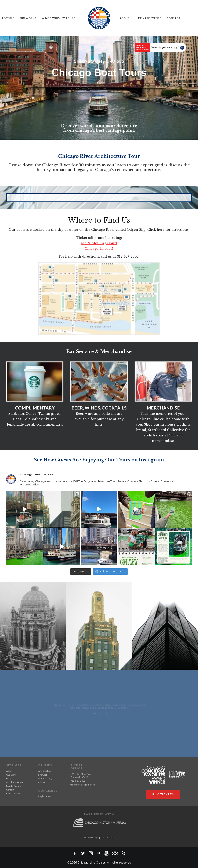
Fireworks (28, 18)
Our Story (11, 775)
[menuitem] (28, 18)
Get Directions (14, 793)
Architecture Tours (16, 782)
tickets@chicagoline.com (83, 784)
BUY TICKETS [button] (163, 794)
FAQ (8, 778)
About (126, 18)
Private (42, 782)
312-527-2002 (78, 781)
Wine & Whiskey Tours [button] (60, 18)
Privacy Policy (90, 837)
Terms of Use (108, 837)
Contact (175, 18)
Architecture (45, 771)
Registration (44, 796)
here (161, 230)
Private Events (150, 18)
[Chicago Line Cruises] (99, 18)
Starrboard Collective (166, 430)
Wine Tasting (45, 778)
